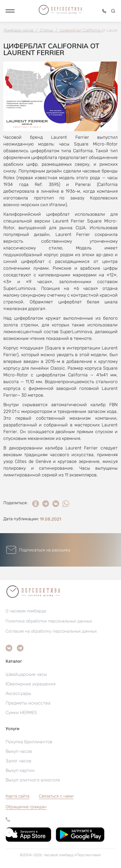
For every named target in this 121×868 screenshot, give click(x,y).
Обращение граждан (26, 807)
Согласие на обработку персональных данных (51, 631)
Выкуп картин (20, 770)
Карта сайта (18, 796)
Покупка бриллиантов (29, 742)
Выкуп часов (19, 751)
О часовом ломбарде (26, 611)
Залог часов (18, 761)
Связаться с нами (56, 796)
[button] (10, 11)
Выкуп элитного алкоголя (33, 780)
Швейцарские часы (26, 674)
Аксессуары (18, 693)
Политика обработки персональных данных (49, 621)
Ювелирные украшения (31, 684)
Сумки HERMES (21, 713)
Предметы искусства (28, 703)
